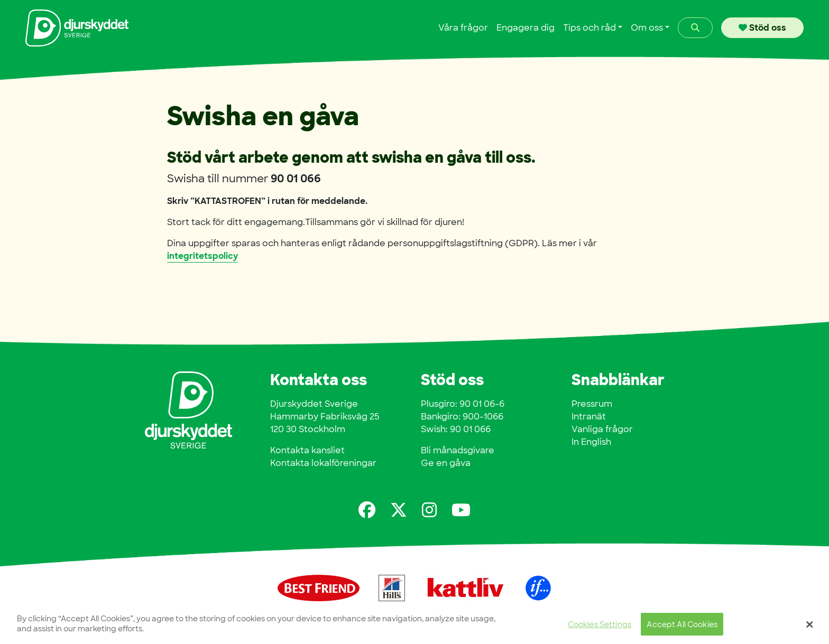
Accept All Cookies (682, 629)
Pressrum (592, 404)
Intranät (589, 417)
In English (591, 442)
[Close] (810, 629)
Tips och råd (589, 28)
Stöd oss (762, 28)
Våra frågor (463, 28)
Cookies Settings (600, 629)
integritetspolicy (202, 256)
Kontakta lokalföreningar (323, 463)
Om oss (647, 28)
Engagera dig (526, 28)
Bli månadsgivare (458, 450)
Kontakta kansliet (307, 450)
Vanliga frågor (602, 429)
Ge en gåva (446, 463)
